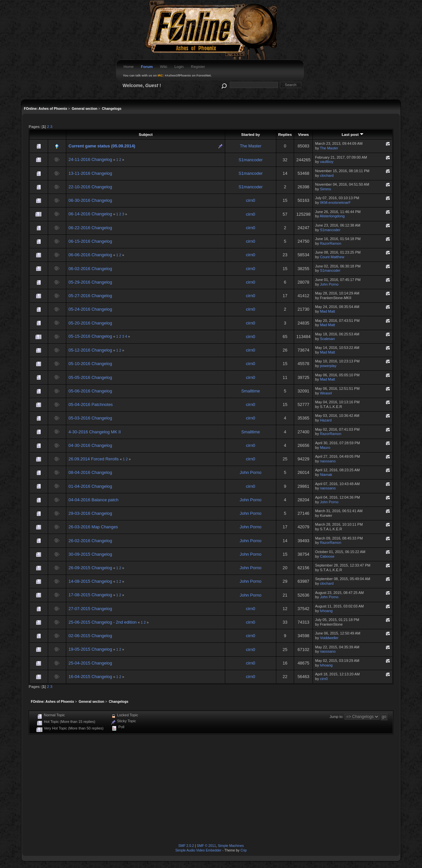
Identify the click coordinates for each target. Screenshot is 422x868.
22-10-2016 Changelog (90, 187)
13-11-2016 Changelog (90, 173)
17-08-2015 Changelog (90, 595)
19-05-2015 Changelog (90, 649)
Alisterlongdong (332, 216)
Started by (251, 134)
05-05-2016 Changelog (90, 377)
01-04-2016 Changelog (90, 486)
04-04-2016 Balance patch (93, 500)
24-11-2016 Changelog (90, 159)
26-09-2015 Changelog (90, 568)
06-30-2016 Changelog (90, 200)
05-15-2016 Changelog (90, 336)
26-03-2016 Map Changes (93, 527)
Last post (353, 134)
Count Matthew (332, 257)
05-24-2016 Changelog (90, 309)
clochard (327, 175)
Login (179, 67)
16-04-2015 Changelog (90, 677)
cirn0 (251, 200)
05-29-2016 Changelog (90, 282)
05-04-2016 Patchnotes (91, 404)
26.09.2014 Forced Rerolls (94, 459)
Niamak (326, 475)
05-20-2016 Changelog (90, 323)
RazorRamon (331, 243)
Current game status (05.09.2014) (102, 146)
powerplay (328, 366)
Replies (285, 134)
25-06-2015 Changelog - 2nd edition (103, 622)
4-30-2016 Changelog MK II (95, 432)
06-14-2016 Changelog (90, 214)
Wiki (164, 67)
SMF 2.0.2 (186, 846)
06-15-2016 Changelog (90, 241)
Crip (243, 850)
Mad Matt (327, 311)
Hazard (326, 420)
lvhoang (326, 611)
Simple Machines (231, 846)
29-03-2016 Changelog (90, 513)
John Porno (329, 284)
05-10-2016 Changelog (90, 364)
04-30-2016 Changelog (90, 445)
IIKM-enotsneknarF (335, 202)
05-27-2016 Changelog (90, 296)
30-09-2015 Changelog (90, 554)
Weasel (326, 393)
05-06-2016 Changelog (90, 391)
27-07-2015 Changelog (90, 609)
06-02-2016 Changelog (90, 269)
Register (198, 67)
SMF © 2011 (206, 846)
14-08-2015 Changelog (90, 581)
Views (303, 134)
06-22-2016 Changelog (90, 228)
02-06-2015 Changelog (90, 636)
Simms (325, 189)
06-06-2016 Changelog (90, 255)
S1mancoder (250, 160)
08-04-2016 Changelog (90, 472)
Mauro (325, 448)
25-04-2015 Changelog (90, 663)
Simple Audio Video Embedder (198, 850)
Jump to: (337, 717)
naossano (328, 461)
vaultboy (327, 162)
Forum (147, 67)
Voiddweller (329, 638)
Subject (146, 134)
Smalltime (251, 391)
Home (129, 67)
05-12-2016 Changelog (90, 350)
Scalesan (327, 339)
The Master (250, 146)
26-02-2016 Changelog (90, 541)
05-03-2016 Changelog (90, 418)
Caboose (327, 556)
